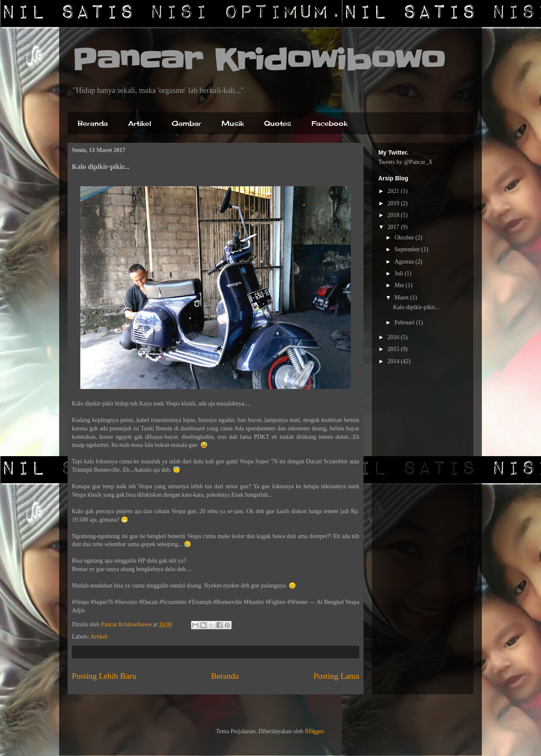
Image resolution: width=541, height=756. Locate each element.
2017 (394, 227)
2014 (394, 361)
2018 (394, 215)
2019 (394, 203)
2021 (394, 191)
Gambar (186, 123)
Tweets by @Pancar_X (406, 162)
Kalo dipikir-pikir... (416, 307)
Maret (402, 298)
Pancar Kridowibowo (258, 60)
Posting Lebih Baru (104, 676)
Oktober (405, 238)
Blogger (314, 731)
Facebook (329, 123)
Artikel (140, 123)
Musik (233, 123)
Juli (399, 273)
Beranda (93, 123)
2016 (394, 337)
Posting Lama (336, 676)
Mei (400, 285)
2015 (394, 349)
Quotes (278, 123)
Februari (405, 322)
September (408, 249)
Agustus (405, 262)
